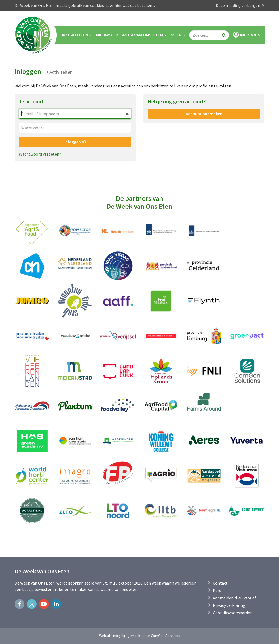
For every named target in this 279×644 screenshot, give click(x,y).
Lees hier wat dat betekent (130, 5)
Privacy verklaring (229, 605)
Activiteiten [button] (77, 35)
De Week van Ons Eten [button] (141, 35)
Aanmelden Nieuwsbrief (234, 598)
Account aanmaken (204, 114)
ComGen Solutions (166, 636)
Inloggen (75, 142)
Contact (220, 583)
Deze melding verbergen (238, 5)
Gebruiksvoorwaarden (233, 613)
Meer (178, 35)
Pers (217, 590)
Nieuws (104, 35)
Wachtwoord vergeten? (40, 154)
